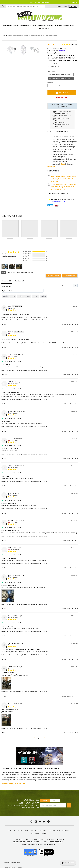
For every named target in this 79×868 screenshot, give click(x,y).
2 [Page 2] (41, 738)
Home (5, 36)
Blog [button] (45, 29)
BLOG (44, 833)
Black (63, 164)
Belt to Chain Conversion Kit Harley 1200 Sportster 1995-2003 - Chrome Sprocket (25, 343)
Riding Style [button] (26, 26)
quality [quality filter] (6, 296)
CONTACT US (19, 839)
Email (45, 800)
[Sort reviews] (69, 285)
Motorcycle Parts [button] (11, 26)
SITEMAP (52, 844)
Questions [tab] (18, 281)
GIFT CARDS (35, 833)
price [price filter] (13, 296)
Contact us (73, 2)
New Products (39, 26)
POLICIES (43, 844)
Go (69, 805)
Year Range (51, 71)
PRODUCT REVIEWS (57, 842)
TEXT (55, 800)
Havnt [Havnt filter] (28, 296)
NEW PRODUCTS (31, 831)
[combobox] (25, 6)
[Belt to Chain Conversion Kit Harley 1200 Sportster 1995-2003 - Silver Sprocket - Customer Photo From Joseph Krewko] (5, 266)
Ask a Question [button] (54, 276)
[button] (73, 324)
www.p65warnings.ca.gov (58, 201)
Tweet (50, 205)
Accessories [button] (36, 29)
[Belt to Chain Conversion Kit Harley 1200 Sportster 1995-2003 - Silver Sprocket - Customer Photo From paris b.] (19, 266)
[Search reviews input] (23, 291)
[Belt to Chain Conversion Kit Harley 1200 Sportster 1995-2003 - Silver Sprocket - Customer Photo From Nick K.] (12, 266)
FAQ (28, 839)
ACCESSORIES (64, 831)
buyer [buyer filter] (36, 296)
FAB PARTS (43, 831)
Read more (51, 167)
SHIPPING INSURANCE (30, 844)
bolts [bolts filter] (20, 296)
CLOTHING (53, 831)
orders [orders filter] (44, 296)
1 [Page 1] (38, 738)
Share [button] (5, 324)
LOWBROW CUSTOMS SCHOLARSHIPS (26, 842)
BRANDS (44, 842)
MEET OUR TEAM (56, 839)
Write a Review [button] (71, 276)
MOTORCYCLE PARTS (15, 831)
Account (65, 6)
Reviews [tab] (5, 281)
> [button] (45, 738)
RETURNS (35, 839)
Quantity (50, 83)
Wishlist (59, 6)
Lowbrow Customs (53, 64)
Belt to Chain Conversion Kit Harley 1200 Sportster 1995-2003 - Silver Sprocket (24, 317)
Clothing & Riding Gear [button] (65, 26)
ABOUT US (44, 839)
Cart (73, 6)
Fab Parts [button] (49, 26)
